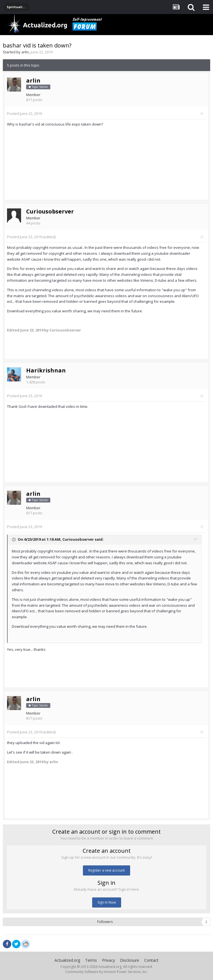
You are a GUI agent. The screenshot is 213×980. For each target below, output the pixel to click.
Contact (151, 960)
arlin (25, 52)
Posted (24, 113)
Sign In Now (107, 902)
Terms (91, 960)
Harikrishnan (46, 370)
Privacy (108, 960)
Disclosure (130, 960)
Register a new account (107, 870)
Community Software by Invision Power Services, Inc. (107, 972)
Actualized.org (67, 960)
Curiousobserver (50, 211)
